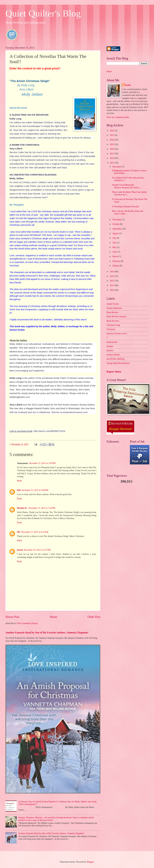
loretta (20, 550)
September (117, 229)
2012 (112, 281)
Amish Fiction (113, 304)
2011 (112, 285)
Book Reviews (113, 321)
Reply (20, 481)
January (116, 266)
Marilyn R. (22, 508)
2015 (112, 163)
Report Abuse (114, 372)
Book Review (112, 312)
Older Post (94, 617)
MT (19, 532)
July (114, 238)
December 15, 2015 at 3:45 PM (42, 463)
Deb (19, 490)
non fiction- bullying (115, 359)
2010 (112, 290)
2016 (112, 158)
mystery (110, 350)
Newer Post (12, 617)
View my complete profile (118, 117)
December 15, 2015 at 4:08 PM (35, 490)
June (115, 243)
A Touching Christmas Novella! (125, 207)
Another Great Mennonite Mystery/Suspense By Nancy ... (127, 186)
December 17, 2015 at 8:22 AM (35, 532)
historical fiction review (117, 333)
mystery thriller (113, 355)
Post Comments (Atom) (27, 623)
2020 (112, 140)
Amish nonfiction (114, 308)
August (116, 233)
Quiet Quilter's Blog (43, 13)
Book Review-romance (117, 317)
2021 (112, 135)
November (117, 220)
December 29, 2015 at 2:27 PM (37, 550)
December (117, 167)
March (115, 256)
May (115, 247)
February (117, 261)
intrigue (110, 346)
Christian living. (114, 325)
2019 (112, 144)
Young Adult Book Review (118, 363)
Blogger (90, 862)
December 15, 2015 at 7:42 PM (42, 508)
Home (53, 617)
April (115, 252)
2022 (112, 131)
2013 (112, 276)
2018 (112, 149)
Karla (128, 85)
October (116, 224)
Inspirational (112, 342)
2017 (112, 154)
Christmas (111, 329)
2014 (112, 272)
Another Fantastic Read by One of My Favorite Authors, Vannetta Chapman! (47, 633)
